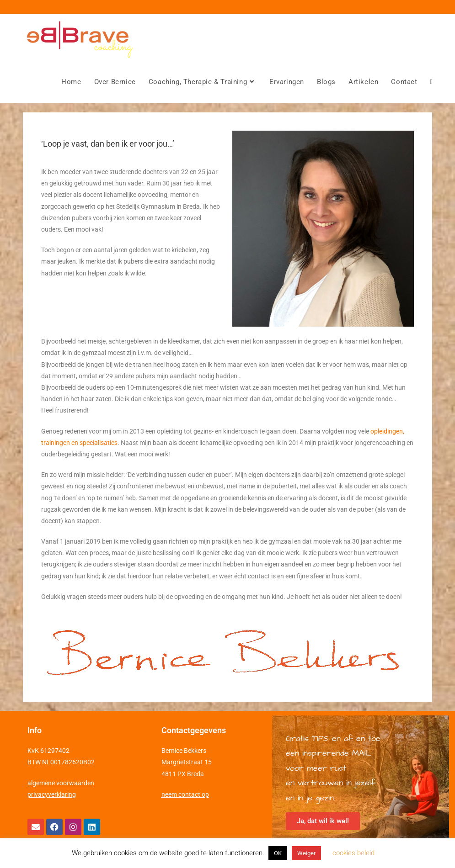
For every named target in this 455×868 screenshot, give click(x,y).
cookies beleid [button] (353, 853)
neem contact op (185, 794)
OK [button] (278, 853)
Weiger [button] (306, 853)
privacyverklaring (52, 794)
